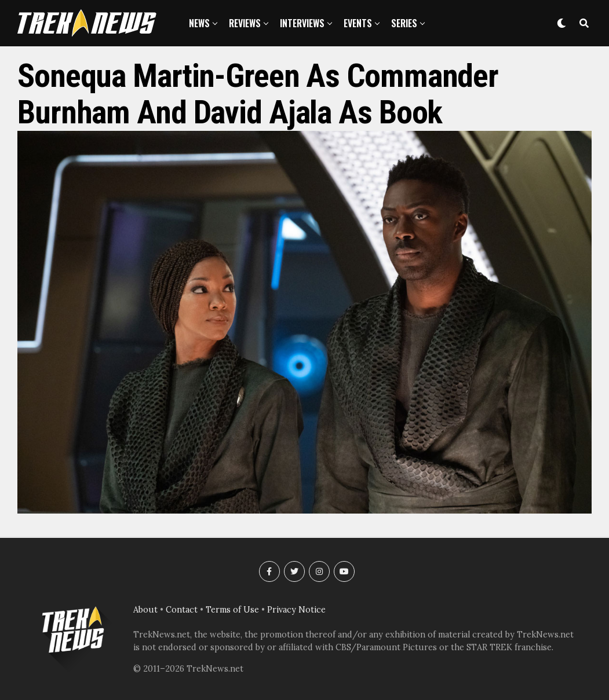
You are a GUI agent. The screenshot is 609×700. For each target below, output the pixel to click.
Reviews (245, 23)
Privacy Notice (296, 610)
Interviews (302, 23)
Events (358, 23)
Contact (182, 610)
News (199, 23)
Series (404, 23)
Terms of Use (232, 610)
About (145, 610)
